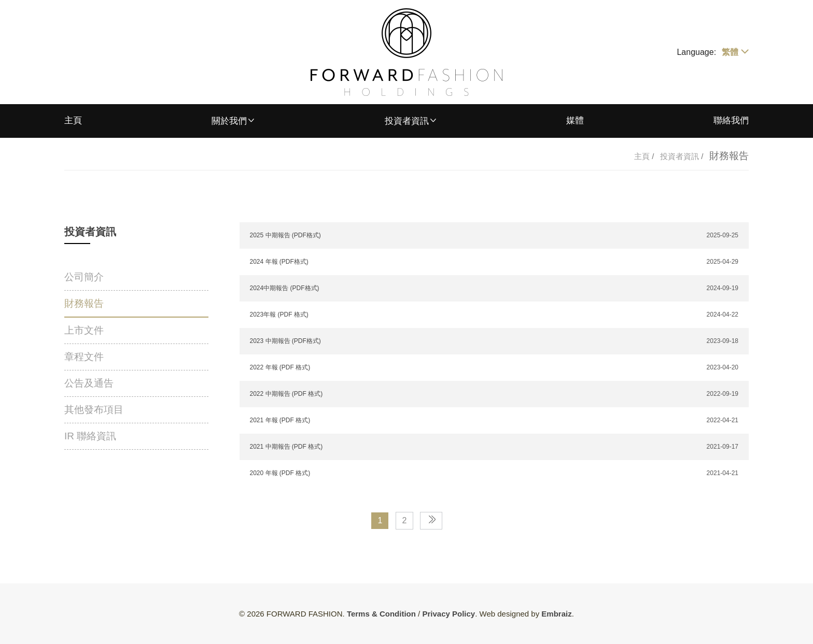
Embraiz (556, 614)
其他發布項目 (94, 410)
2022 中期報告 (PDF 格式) (286, 394)
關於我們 (229, 121)
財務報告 (84, 303)
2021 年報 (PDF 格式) (280, 420)
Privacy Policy (448, 614)
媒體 (575, 120)
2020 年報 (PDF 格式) (280, 473)
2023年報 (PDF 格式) (279, 314)
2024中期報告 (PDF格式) (285, 288)
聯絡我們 (731, 120)
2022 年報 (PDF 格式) (280, 367)
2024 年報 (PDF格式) (279, 262)
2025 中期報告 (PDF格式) (285, 235)
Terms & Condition (381, 614)
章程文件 (84, 357)
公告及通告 (89, 383)
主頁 (73, 120)
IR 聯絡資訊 (90, 436)
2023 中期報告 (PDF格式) (285, 341)
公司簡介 (84, 277)
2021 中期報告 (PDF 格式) (286, 447)
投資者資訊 (407, 121)
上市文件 (84, 330)
